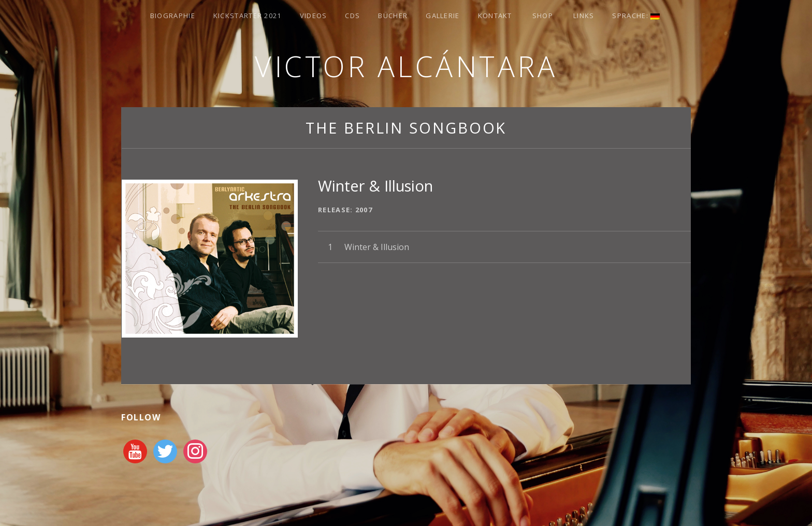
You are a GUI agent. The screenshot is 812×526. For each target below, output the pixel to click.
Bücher (393, 16)
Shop (543, 16)
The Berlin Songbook (406, 128)
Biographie (173, 16)
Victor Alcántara (406, 66)
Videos (314, 16)
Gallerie (443, 16)
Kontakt (495, 16)
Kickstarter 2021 (248, 16)
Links (584, 16)
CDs (352, 16)
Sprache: (636, 16)
